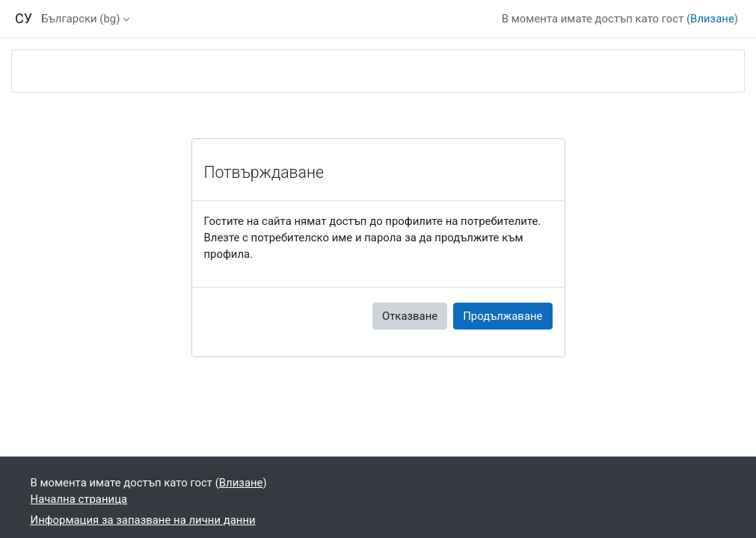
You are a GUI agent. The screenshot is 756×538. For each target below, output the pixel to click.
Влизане (712, 19)
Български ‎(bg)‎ (80, 19)
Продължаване (503, 316)
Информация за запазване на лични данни (143, 520)
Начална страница (79, 499)
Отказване (410, 316)
